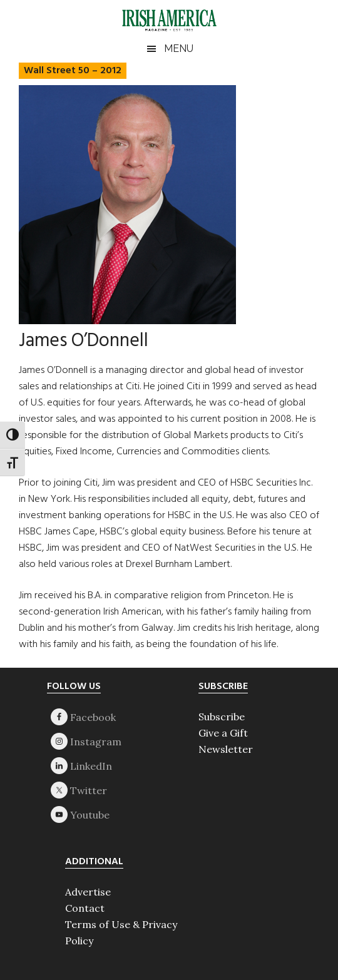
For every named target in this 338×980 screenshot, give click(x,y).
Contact (85, 908)
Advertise (88, 892)
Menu (179, 48)
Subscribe (222, 717)
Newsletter (226, 749)
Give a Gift (223, 733)
